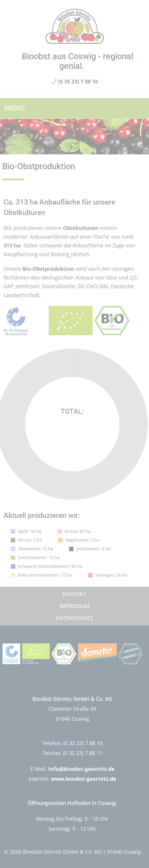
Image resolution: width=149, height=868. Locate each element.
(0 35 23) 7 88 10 (75, 81)
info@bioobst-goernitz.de (81, 769)
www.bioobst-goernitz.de (84, 779)
